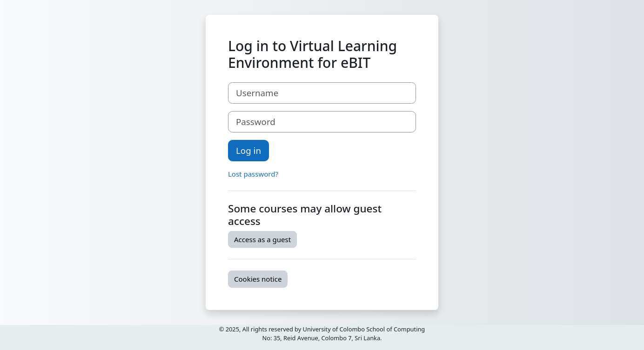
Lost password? (253, 174)
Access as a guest (262, 239)
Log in (248, 150)
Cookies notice (258, 279)
